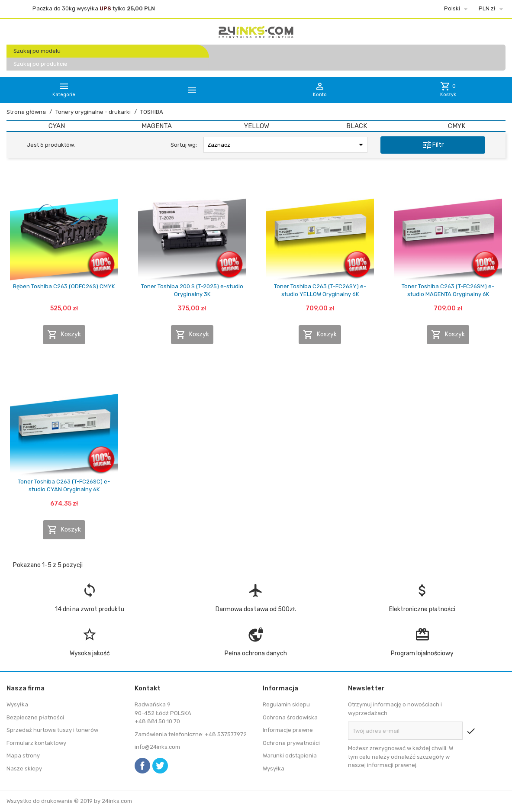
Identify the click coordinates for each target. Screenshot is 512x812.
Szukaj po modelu (37, 51)
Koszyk (64, 335)
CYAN (57, 126)
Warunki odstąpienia (290, 756)
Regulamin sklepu (286, 704)
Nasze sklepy (24, 768)
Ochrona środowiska (290, 717)
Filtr (433, 145)
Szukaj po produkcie (40, 64)
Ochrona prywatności (291, 743)
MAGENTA (157, 126)
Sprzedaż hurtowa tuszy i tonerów (52, 730)
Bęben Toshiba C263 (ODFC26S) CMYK (64, 286)
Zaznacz (287, 145)
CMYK (457, 126)
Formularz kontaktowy (36, 743)
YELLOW (257, 126)
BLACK (357, 126)
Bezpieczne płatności (35, 717)
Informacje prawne (288, 730)
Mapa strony (23, 756)
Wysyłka (17, 704)
